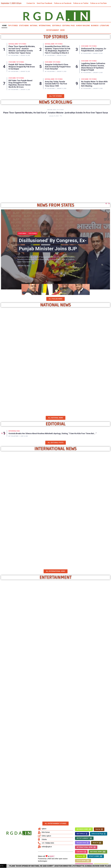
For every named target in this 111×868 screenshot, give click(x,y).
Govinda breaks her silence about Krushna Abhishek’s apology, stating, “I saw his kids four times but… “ (52, 433)
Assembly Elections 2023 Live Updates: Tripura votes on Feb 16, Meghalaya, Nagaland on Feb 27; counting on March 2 (58, 50)
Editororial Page (14, 431)
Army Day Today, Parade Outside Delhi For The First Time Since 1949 (56, 84)
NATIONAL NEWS (13, 44)
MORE (62, 30)
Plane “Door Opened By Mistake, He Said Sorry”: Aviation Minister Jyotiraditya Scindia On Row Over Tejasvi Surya (22, 50)
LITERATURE (104, 26)
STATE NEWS (24, 26)
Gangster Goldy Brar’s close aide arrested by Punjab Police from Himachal (58, 67)
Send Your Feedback (45, 3)
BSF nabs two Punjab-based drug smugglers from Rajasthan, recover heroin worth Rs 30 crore (20, 84)
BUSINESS (95, 26)
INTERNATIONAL (45, 26)
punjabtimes (14, 55)
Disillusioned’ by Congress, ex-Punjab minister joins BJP (94, 50)
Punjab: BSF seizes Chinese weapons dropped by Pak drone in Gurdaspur (22, 67)
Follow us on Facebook (63, 3)
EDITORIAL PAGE (69, 26)
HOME (4, 26)
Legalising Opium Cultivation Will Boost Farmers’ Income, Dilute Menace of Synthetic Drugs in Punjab (93, 67)
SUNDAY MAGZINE (83, 26)
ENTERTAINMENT (53, 30)
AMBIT (52, 856)
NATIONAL (34, 26)
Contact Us (31, 3)
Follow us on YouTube (98, 3)
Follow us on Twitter (81, 3)
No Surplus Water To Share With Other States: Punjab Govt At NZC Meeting (94, 84)
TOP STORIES (13, 26)
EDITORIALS (57, 26)
